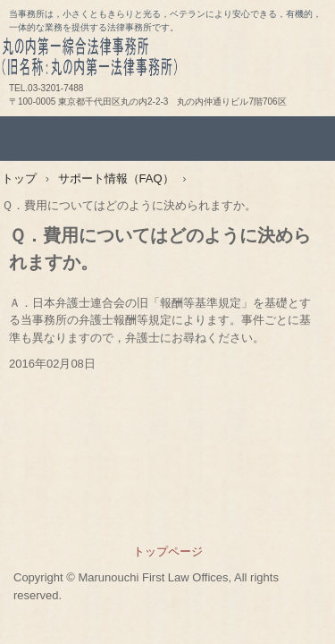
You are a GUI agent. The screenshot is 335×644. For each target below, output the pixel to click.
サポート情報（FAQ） (116, 178)
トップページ (168, 551)
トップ (19, 178)
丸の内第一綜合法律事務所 (167, 64)
